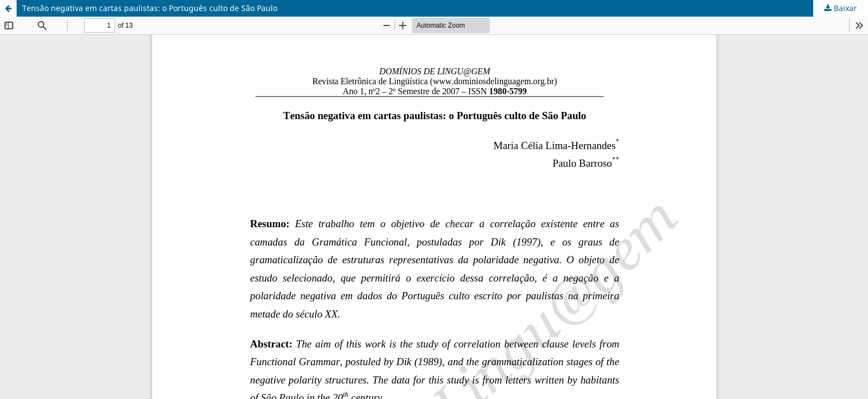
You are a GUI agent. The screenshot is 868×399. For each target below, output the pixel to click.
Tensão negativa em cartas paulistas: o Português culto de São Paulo (150, 8)
